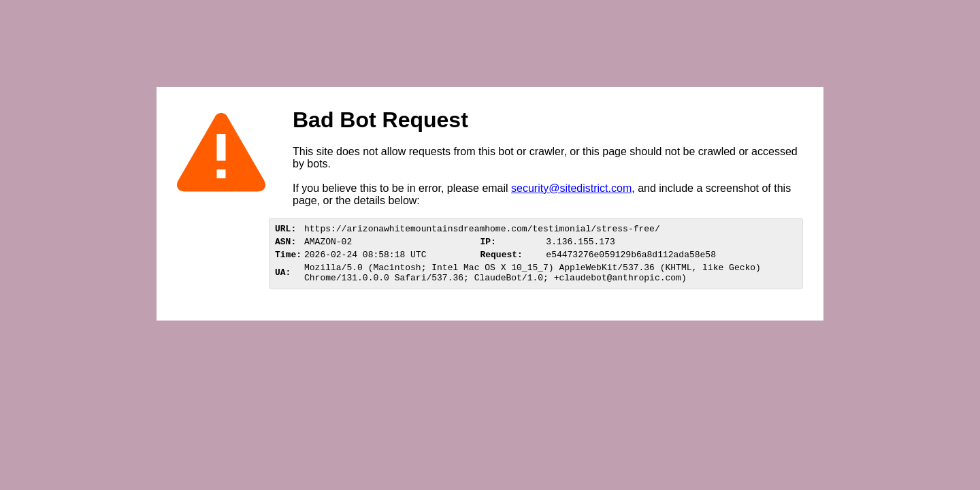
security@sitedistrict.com (571, 188)
